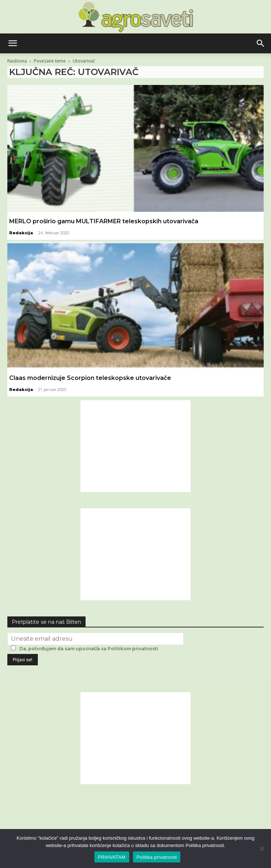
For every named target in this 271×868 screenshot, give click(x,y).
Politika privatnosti (157, 857)
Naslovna (17, 61)
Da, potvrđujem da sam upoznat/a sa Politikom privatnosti (89, 649)
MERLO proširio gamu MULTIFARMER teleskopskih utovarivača (104, 221)
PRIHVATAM (112, 857)
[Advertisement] (135, 446)
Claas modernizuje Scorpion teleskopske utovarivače (90, 378)
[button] (12, 43)
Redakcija (21, 233)
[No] (262, 849)
